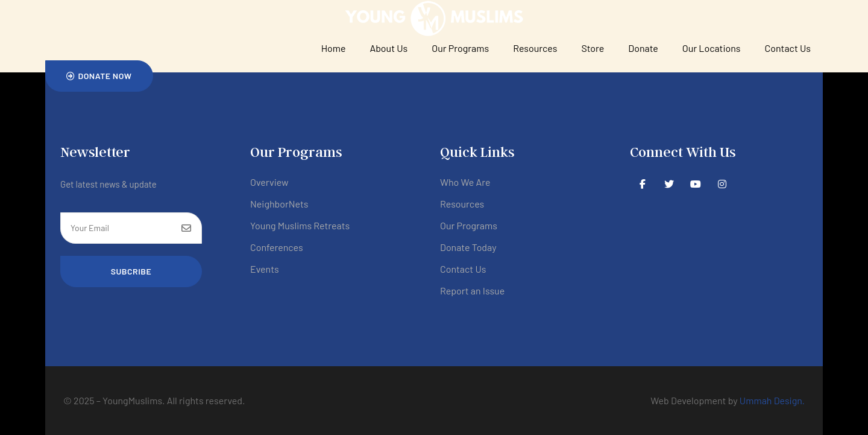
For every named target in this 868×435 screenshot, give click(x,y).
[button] (99, 76)
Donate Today (468, 247)
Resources (535, 48)
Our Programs (460, 48)
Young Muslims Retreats (300, 225)
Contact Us (788, 48)
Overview (269, 182)
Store (593, 48)
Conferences (277, 247)
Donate (643, 48)
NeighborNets (279, 204)
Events (265, 269)
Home (334, 48)
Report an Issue (472, 291)
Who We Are (465, 182)
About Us (389, 48)
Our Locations (712, 48)
